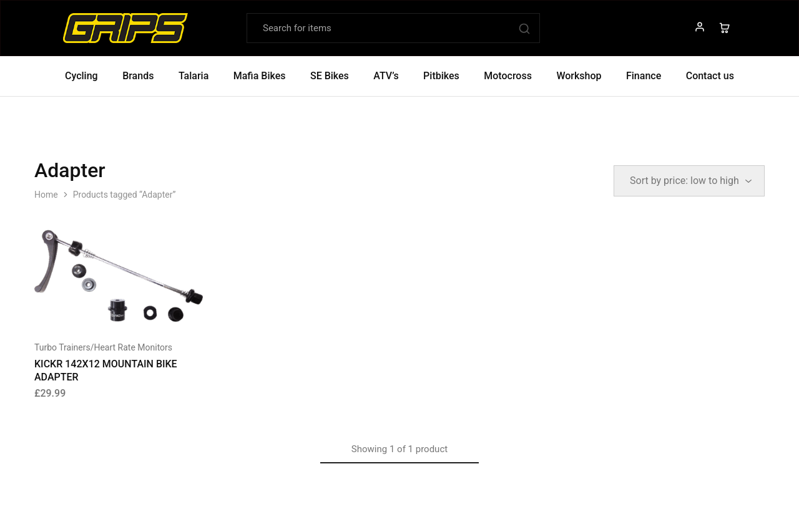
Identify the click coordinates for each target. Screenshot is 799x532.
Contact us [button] (710, 76)
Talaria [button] (194, 76)
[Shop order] (689, 181)
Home (46, 195)
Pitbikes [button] (441, 76)
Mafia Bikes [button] (260, 76)
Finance (644, 76)
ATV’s (386, 76)
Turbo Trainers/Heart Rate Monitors (103, 347)
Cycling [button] (81, 76)
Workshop (579, 76)
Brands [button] (138, 76)
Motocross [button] (508, 76)
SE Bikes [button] (330, 76)
